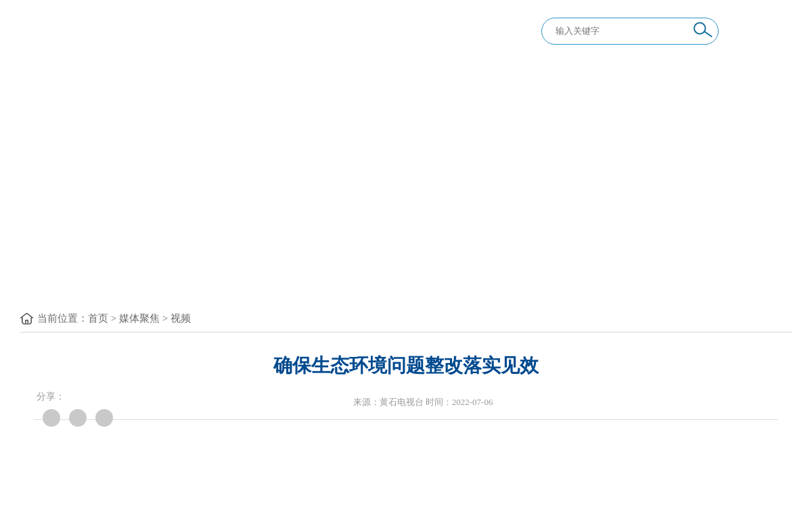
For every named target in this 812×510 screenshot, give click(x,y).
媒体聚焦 (139, 318)
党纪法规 (264, 268)
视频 (181, 318)
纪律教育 (379, 268)
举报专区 (609, 268)
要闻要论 (149, 268)
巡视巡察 (494, 268)
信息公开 (724, 268)
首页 (98, 318)
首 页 (46, 268)
